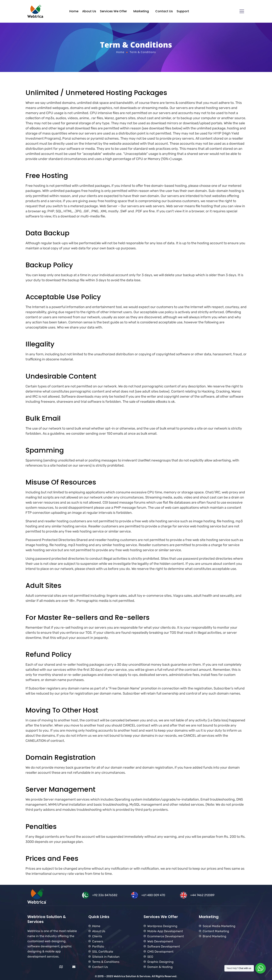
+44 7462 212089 (202, 895)
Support (183, 11)
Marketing (141, 11)
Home (74, 11)
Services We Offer (113, 11)
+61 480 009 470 (153, 895)
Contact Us (164, 11)
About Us (89, 11)
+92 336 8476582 (105, 895)
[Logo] (35, 11)
